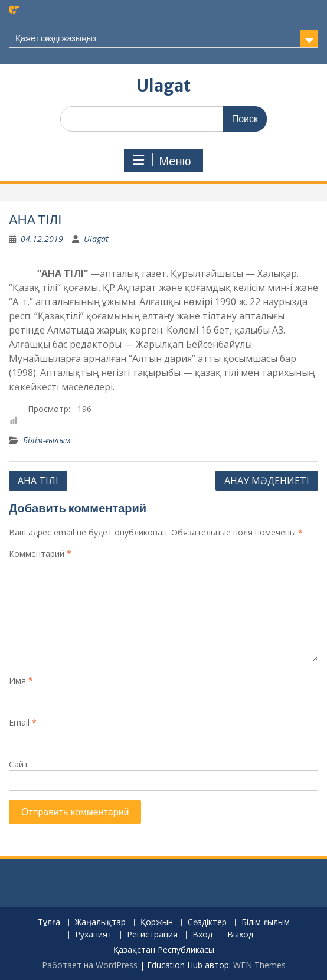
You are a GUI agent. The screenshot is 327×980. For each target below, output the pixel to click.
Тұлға (49, 922)
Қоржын (157, 922)
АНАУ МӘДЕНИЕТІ (267, 481)
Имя (21, 680)
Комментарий (40, 553)
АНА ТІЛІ (38, 481)
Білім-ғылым (47, 440)
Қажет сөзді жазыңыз (56, 38)
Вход (202, 935)
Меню (162, 161)
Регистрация (152, 935)
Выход (240, 935)
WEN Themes (259, 965)
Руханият (94, 935)
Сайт (19, 764)
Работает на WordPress (90, 965)
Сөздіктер (207, 922)
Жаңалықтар (100, 922)
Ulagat (163, 86)
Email (23, 722)
